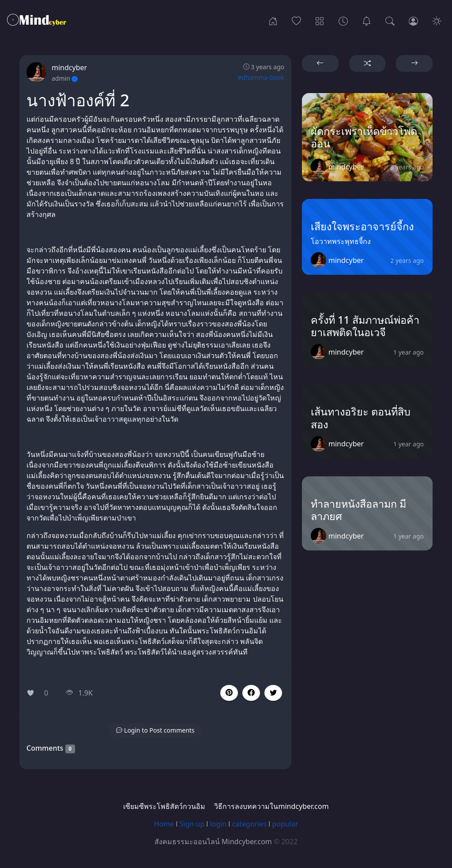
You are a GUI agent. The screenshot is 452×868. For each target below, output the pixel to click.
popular (285, 824)
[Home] (273, 20)
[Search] (390, 20)
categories (249, 824)
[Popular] (296, 20)
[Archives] (343, 20)
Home (164, 824)
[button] (251, 693)
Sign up (192, 824)
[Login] (413, 20)
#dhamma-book (261, 77)
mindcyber (69, 67)
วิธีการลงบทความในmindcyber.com (271, 806)
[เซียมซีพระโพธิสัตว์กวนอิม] (367, 20)
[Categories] (320, 20)
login (218, 824)
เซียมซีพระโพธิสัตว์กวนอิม (164, 806)
